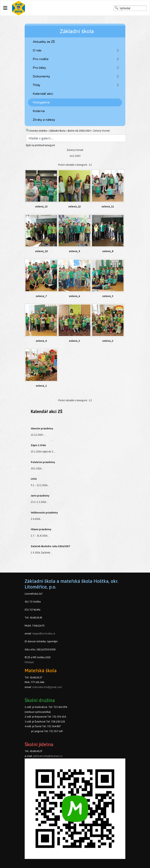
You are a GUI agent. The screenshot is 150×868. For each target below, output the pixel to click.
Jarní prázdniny (40, 496)
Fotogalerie (41, 102)
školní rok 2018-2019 (79, 131)
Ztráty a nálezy (44, 120)
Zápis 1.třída (38, 445)
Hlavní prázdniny (41, 529)
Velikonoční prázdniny (44, 513)
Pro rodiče (41, 59)
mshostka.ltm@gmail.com (47, 687)
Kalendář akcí (43, 94)
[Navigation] (5, 8)
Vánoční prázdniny (42, 428)
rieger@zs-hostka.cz (44, 634)
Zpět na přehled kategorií (40, 145)
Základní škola (57, 131)
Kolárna (39, 111)
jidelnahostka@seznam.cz (48, 756)
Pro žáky (39, 68)
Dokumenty (41, 76)
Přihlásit (29, 662)
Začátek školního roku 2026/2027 (50, 546)
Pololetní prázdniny (43, 462)
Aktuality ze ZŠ (44, 42)
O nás (37, 50)
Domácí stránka (38, 131)
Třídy (37, 85)
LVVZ (34, 479)
